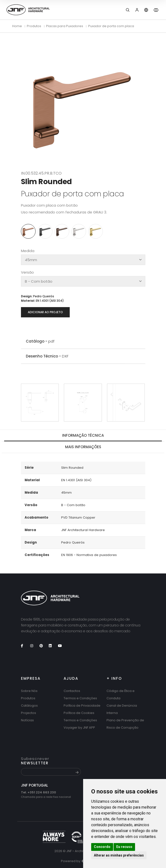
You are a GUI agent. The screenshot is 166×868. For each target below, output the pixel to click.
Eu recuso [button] (124, 847)
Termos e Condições (80, 698)
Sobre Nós (29, 691)
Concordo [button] (102, 847)
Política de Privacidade (82, 706)
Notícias (27, 720)
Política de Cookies (79, 713)
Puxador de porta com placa (111, 26)
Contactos (72, 691)
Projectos (29, 713)
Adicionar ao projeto (45, 312)
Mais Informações (83, 447)
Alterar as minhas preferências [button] (119, 855)
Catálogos (29, 706)
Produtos (28, 698)
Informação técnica (83, 435)
